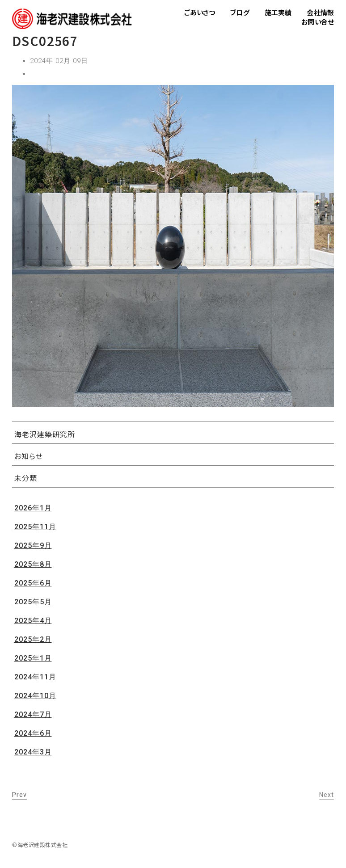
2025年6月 (33, 583)
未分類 (26, 478)
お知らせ (29, 456)
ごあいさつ (200, 12)
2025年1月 (33, 658)
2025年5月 (33, 602)
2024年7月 (33, 714)
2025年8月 (33, 564)
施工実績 (278, 12)
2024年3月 (33, 752)
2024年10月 (35, 696)
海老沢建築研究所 (45, 434)
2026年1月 (33, 508)
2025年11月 (35, 527)
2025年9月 (33, 546)
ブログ (240, 12)
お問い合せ (318, 22)
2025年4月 (33, 621)
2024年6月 (33, 733)
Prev (19, 795)
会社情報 (320, 12)
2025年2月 (33, 639)
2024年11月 (35, 677)
